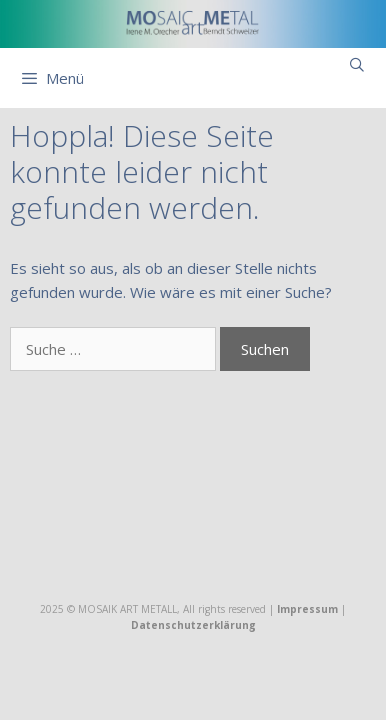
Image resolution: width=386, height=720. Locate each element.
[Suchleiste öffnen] (357, 65)
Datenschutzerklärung (193, 625)
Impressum (307, 609)
